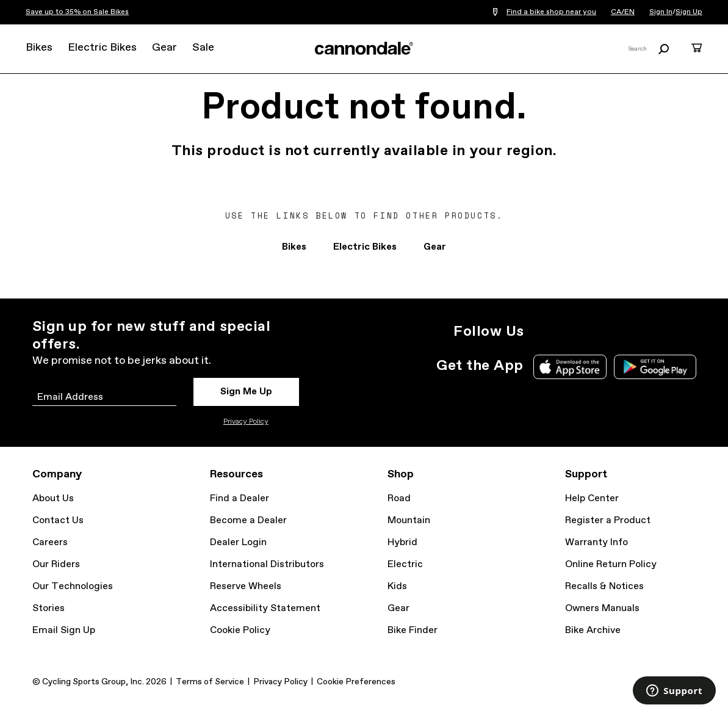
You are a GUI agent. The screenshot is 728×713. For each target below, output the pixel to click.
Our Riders (56, 564)
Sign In (661, 12)
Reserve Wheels (246, 586)
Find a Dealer (240, 498)
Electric (405, 564)
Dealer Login (238, 542)
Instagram (541, 331)
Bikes (39, 48)
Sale (203, 48)
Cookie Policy (240, 630)
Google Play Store (655, 367)
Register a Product (608, 520)
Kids (397, 586)
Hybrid (402, 542)
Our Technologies (73, 586)
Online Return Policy (611, 564)
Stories (49, 608)
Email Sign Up (64, 630)
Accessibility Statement (265, 608)
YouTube (622, 331)
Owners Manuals (602, 608)
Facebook (595, 331)
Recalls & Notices (604, 586)
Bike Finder (413, 630)
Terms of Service (210, 682)
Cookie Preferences (356, 682)
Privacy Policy (246, 422)
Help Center (592, 498)
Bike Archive (593, 630)
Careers (50, 542)
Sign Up (689, 12)
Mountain (409, 520)
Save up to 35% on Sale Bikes (77, 12)
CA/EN (623, 12)
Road (399, 498)
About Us (53, 498)
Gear (164, 48)
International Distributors (267, 564)
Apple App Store (570, 367)
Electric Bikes (102, 48)
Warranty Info (596, 542)
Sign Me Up (246, 392)
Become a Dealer (248, 520)
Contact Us (58, 520)
